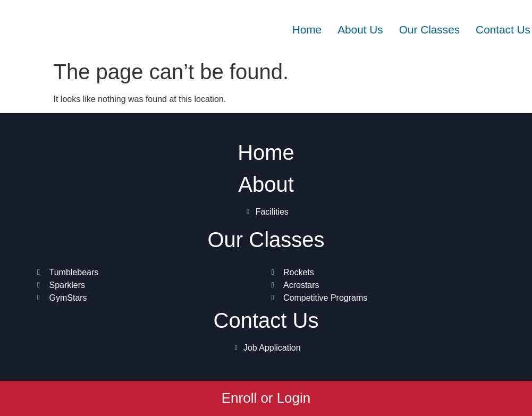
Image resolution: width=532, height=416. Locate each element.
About (266, 184)
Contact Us (503, 29)
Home (307, 29)
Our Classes (429, 29)
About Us (360, 29)
